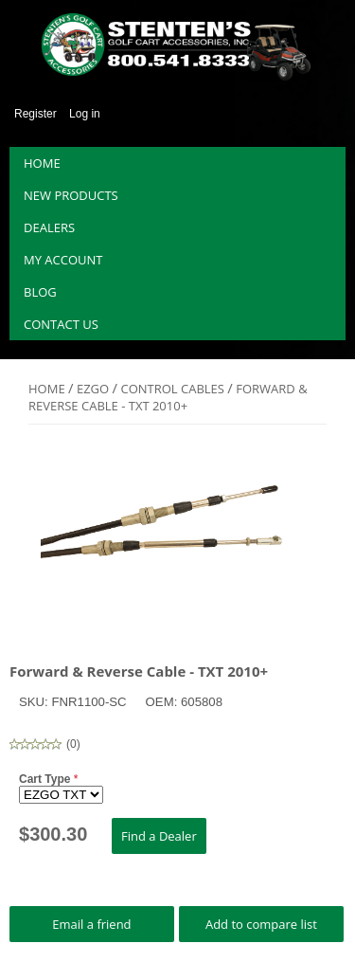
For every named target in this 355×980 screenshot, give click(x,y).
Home (42, 163)
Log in (85, 114)
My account (63, 260)
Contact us (61, 324)
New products (71, 195)
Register (35, 114)
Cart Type (46, 779)
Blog (40, 292)
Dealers (49, 227)
